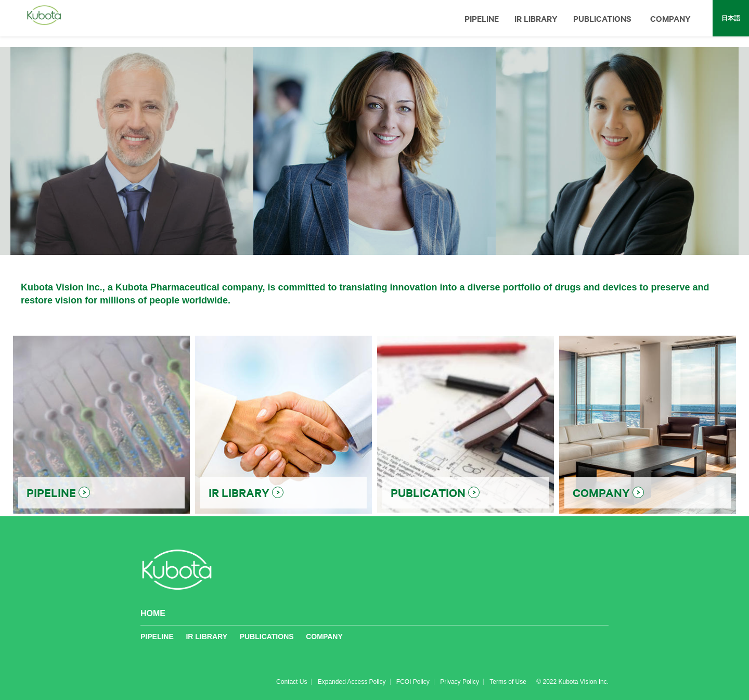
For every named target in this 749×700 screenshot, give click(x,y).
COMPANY (670, 18)
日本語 (731, 18)
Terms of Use (508, 682)
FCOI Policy (413, 682)
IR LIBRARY (536, 18)
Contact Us (292, 682)
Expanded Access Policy (352, 682)
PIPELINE (482, 18)
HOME (153, 613)
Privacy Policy (460, 682)
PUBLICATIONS (602, 18)
